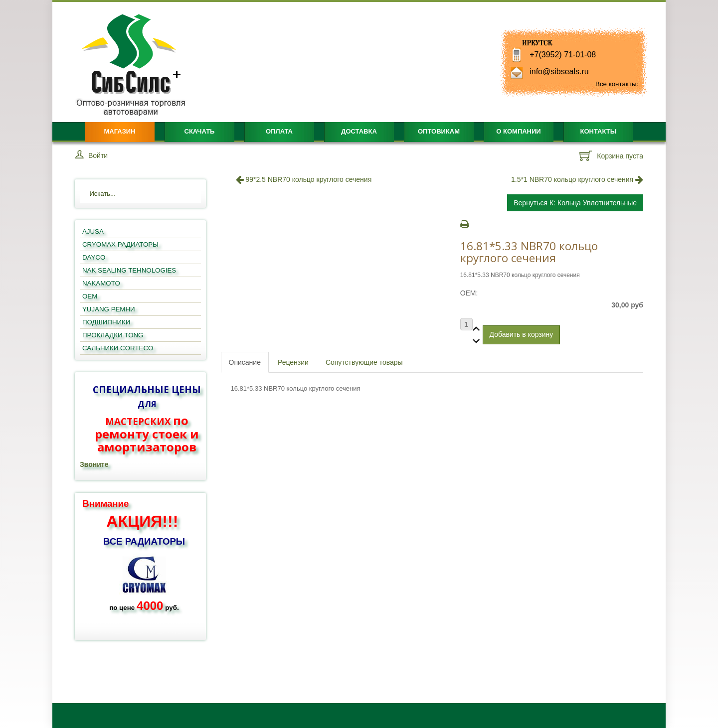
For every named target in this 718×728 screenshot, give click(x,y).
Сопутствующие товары (364, 362)
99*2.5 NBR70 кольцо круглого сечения (304, 179)
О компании (518, 131)
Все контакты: (617, 84)
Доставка (359, 131)
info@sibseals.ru (559, 72)
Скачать (200, 131)
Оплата (279, 131)
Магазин (119, 131)
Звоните (94, 464)
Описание (245, 362)
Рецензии (293, 362)
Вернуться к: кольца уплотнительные (575, 203)
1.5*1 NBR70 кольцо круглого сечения (577, 179)
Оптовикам (439, 131)
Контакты (599, 131)
